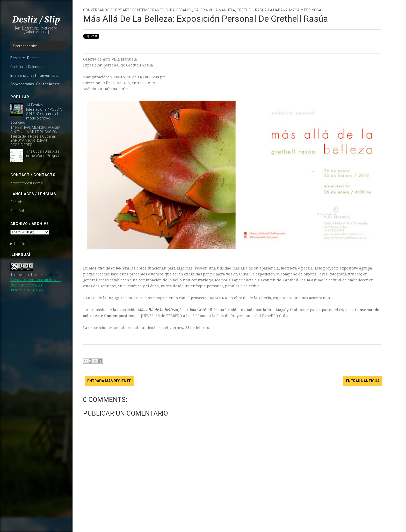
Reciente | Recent (25, 58)
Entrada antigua (363, 381)
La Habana (278, 10)
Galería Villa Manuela (214, 10)
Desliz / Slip (36, 20)
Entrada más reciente (109, 381)
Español (17, 211)
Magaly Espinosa (305, 10)
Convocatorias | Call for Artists (35, 84)
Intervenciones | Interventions (34, 76)
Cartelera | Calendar (27, 67)
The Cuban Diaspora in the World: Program (44, 153)
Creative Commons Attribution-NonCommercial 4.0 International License (35, 285)
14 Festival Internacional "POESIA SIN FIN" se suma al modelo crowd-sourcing (36, 114)
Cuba (170, 10)
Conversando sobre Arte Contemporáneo (124, 10)
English (16, 202)
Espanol (184, 10)
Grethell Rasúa (252, 10)
